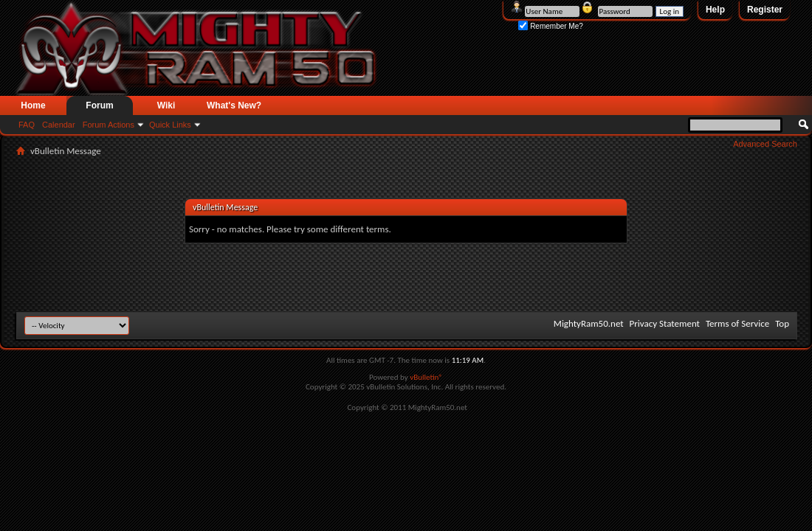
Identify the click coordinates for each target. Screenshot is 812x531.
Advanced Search (765, 144)
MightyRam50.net (589, 323)
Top (782, 323)
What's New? (234, 105)
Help (715, 10)
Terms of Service (737, 323)
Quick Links (170, 125)
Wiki (166, 105)
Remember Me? (550, 26)
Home (33, 105)
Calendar (59, 125)
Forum (99, 105)
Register (765, 10)
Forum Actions (109, 125)
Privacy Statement (665, 323)
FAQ (27, 125)
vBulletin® (426, 377)
